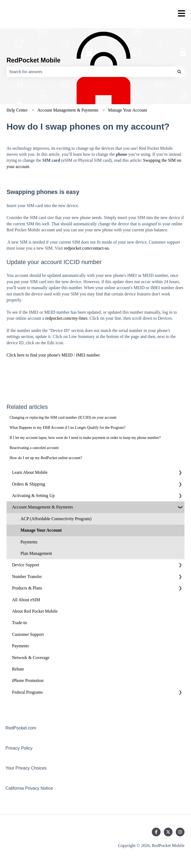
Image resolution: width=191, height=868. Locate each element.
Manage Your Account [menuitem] (41, 530)
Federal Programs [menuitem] (27, 692)
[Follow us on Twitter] (168, 832)
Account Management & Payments (68, 110)
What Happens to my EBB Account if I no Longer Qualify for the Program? (67, 428)
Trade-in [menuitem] (19, 623)
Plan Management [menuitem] (36, 553)
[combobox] (90, 72)
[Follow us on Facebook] (156, 832)
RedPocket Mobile (33, 60)
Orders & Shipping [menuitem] (29, 484)
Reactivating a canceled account (34, 448)
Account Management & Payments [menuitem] (42, 507)
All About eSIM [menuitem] (26, 600)
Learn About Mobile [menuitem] (30, 472)
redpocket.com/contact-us (86, 248)
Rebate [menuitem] (18, 669)
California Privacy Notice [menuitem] (29, 788)
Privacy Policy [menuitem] (19, 748)
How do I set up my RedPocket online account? (46, 458)
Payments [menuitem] (29, 542)
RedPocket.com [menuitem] (21, 728)
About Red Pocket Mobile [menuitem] (35, 611)
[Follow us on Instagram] (180, 832)
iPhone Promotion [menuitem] (28, 680)
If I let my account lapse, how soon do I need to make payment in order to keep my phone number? (85, 438)
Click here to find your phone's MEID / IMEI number (53, 355)
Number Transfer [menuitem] (27, 577)
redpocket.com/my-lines (66, 318)
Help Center (17, 110)
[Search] (179, 72)
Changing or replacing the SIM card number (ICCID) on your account (63, 417)
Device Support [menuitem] (26, 565)
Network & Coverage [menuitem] (31, 658)
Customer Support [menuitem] (28, 634)
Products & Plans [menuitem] (27, 588)
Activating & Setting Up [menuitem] (33, 496)
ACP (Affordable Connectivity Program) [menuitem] (56, 519)
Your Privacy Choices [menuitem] (26, 768)
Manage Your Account (128, 110)
